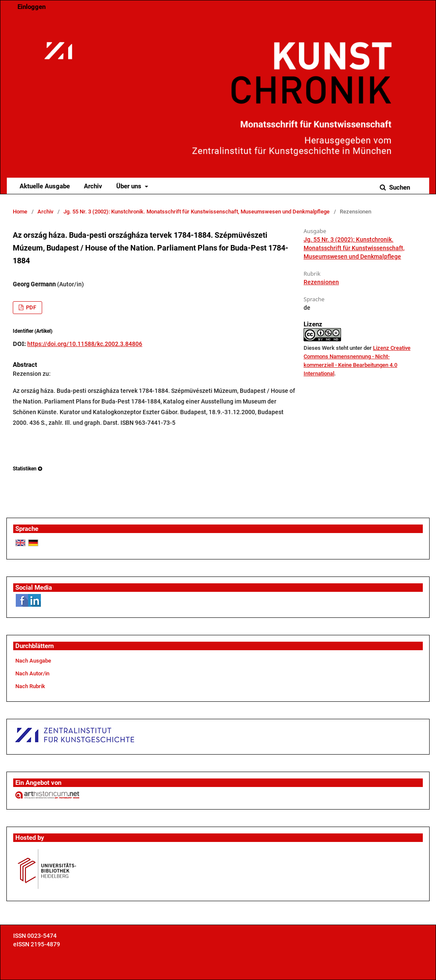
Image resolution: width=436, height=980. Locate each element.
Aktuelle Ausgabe (45, 186)
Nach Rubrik (30, 686)
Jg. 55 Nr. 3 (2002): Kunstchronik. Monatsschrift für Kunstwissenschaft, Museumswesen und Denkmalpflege (196, 212)
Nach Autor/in (32, 673)
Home (20, 212)
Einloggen (32, 7)
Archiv (93, 186)
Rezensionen (321, 282)
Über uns (130, 186)
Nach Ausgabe (33, 661)
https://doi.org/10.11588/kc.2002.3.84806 (85, 344)
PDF (30, 307)
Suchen (399, 187)
